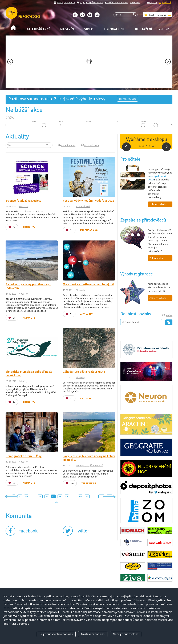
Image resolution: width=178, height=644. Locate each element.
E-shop (163, 29)
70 (87, 496)
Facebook (28, 531)
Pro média (135, 2)
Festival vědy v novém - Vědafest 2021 (88, 201)
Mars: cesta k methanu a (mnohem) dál (88, 284)
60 (80, 496)
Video (89, 29)
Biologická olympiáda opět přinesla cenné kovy (29, 374)
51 (47, 496)
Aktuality (23, 206)
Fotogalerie (114, 29)
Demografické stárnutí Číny (24, 456)
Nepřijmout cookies (126, 634)
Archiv (169, 315)
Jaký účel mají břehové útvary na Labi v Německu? (89, 458)
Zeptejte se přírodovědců (91, 2)
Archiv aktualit (92, 145)
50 (40, 496)
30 (20, 496)
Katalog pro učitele (66, 2)
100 (101, 496)
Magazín (67, 29)
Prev (10, 62)
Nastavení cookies (93, 634)
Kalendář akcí (38, 29)
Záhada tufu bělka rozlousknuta (84, 372)
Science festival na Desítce (23, 201)
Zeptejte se (89, 484)
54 (67, 496)
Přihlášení (166, 2)
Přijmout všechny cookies (56, 634)
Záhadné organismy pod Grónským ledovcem (28, 286)
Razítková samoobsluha (117, 2)
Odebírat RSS (68, 145)
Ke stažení (144, 29)
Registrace (152, 2)
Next (168, 62)
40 (26, 496)
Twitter (82, 531)
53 (60, 496)
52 (53, 496)
